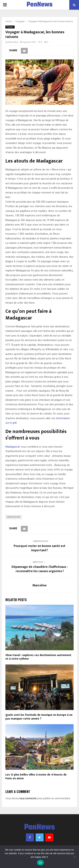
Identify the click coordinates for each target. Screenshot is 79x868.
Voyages (10, 27)
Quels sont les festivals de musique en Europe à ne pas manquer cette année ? (39, 717)
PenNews (40, 5)
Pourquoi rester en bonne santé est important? (39, 548)
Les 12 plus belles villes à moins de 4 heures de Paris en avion (36, 777)
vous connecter (28, 798)
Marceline (13, 42)
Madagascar (13, 447)
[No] (75, 857)
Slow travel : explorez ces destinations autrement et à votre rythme (38, 657)
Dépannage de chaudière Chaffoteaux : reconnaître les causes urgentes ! (39, 569)
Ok (40, 863)
